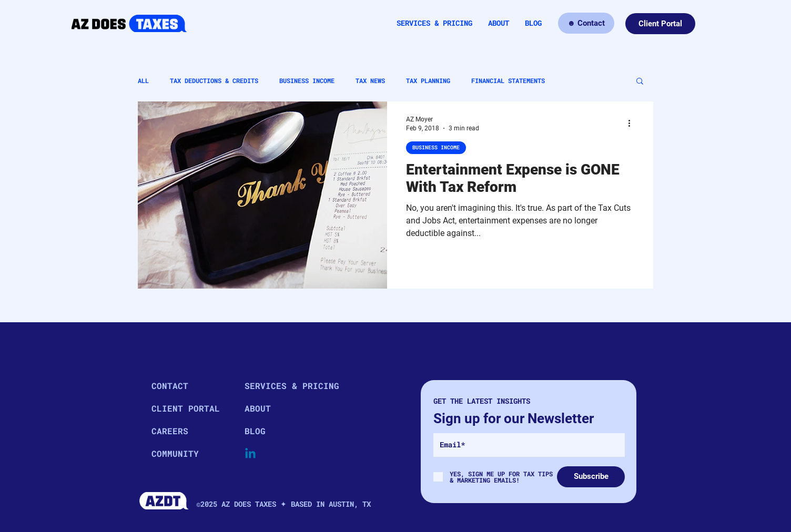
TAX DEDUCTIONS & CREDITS (214, 81)
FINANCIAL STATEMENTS (508, 81)
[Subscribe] (591, 477)
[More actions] (633, 123)
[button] (640, 82)
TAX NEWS (370, 81)
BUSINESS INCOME (307, 81)
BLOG (255, 431)
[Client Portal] (660, 24)
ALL (143, 81)
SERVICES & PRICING (282, 386)
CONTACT (170, 386)
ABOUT (258, 408)
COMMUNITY (175, 453)
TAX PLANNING (428, 81)
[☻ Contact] (586, 23)
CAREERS (170, 431)
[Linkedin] (250, 454)
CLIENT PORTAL (186, 408)
